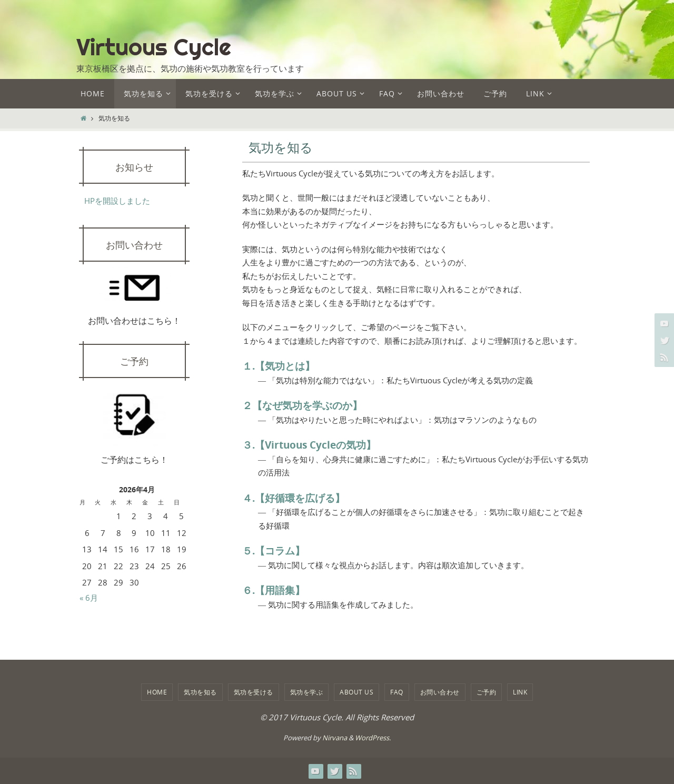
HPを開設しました (117, 201)
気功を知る (200, 692)
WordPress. (373, 738)
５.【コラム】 (274, 551)
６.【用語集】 (274, 590)
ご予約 (487, 692)
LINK (520, 692)
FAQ (397, 692)
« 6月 (89, 598)
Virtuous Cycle (154, 47)
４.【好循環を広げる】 (294, 498)
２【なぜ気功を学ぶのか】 (302, 405)
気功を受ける (254, 692)
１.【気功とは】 (279, 366)
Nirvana (335, 738)
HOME (157, 692)
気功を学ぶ (307, 692)
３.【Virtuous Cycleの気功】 (309, 445)
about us (356, 692)
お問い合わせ (440, 692)
